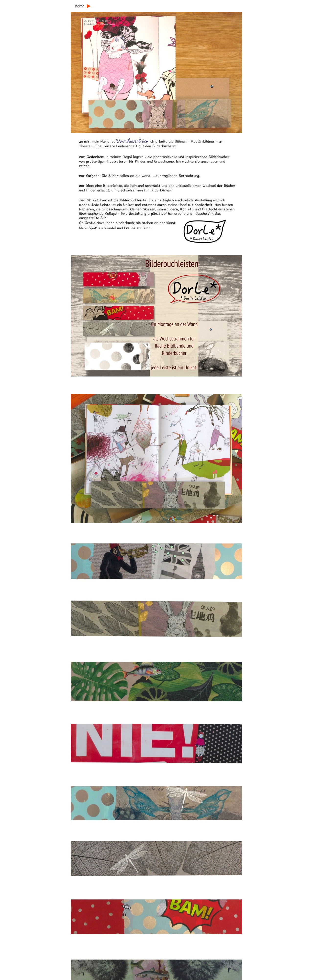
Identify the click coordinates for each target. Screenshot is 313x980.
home (80, 6)
